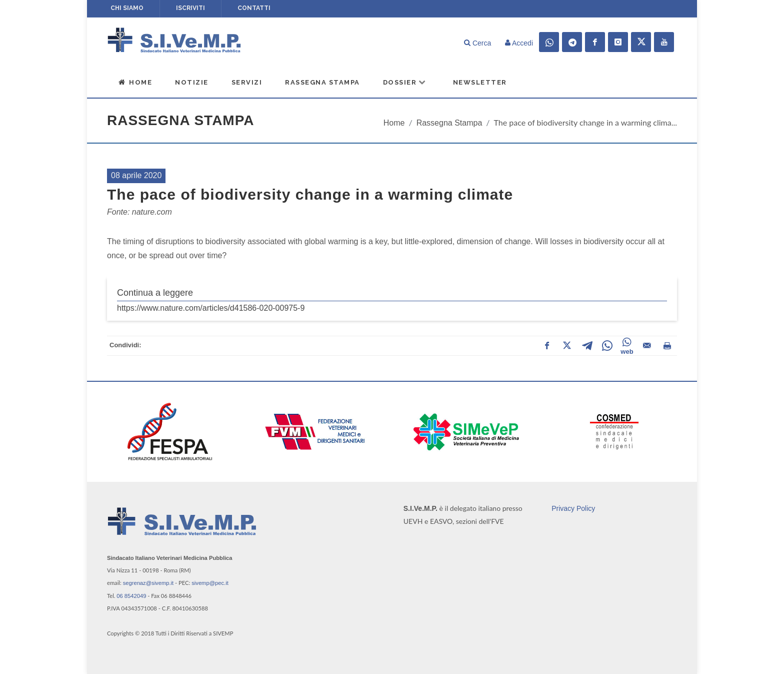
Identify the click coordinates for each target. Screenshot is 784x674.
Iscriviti (190, 8)
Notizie (192, 82)
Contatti (254, 8)
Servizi (247, 82)
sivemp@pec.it (210, 583)
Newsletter (480, 82)
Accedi (519, 43)
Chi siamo (127, 8)
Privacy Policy (573, 508)
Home (135, 82)
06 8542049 (131, 596)
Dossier (405, 82)
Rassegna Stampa (322, 82)
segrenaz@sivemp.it (148, 583)
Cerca (477, 43)
